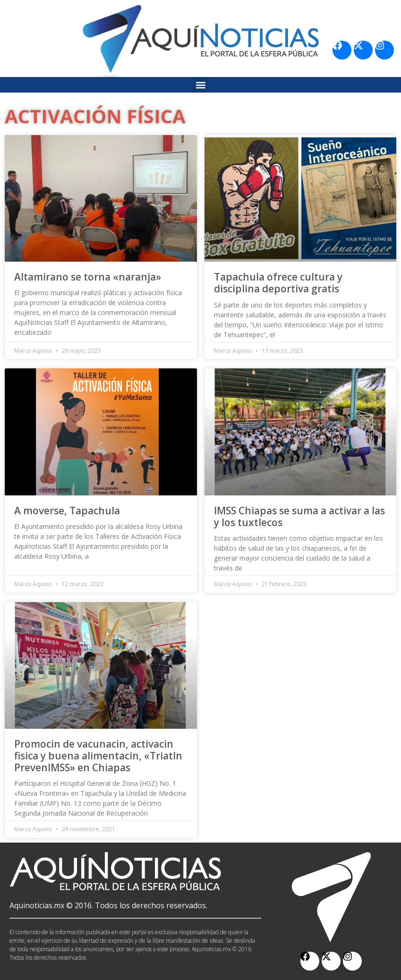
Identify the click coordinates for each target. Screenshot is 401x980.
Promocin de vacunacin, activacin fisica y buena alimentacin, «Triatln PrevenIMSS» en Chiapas (98, 756)
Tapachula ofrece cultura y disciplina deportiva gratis (278, 283)
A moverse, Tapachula (67, 511)
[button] (200, 85)
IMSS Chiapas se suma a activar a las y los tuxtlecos (299, 516)
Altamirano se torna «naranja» (88, 277)
